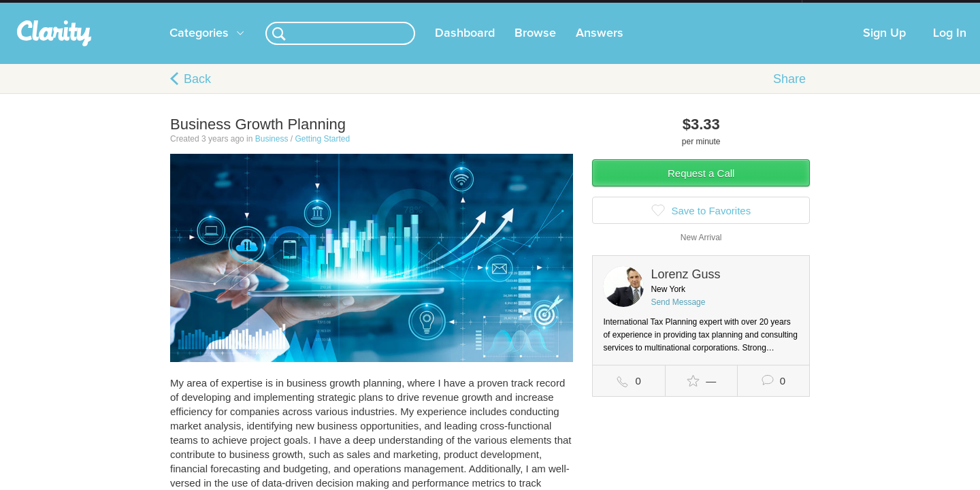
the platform (149, 8)
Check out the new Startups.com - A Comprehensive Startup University (654, 9)
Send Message (678, 316)
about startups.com (850, 9)
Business (272, 152)
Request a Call (701, 187)
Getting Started (322, 152)
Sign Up (884, 47)
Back (197, 93)
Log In (950, 47)
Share (789, 93)
